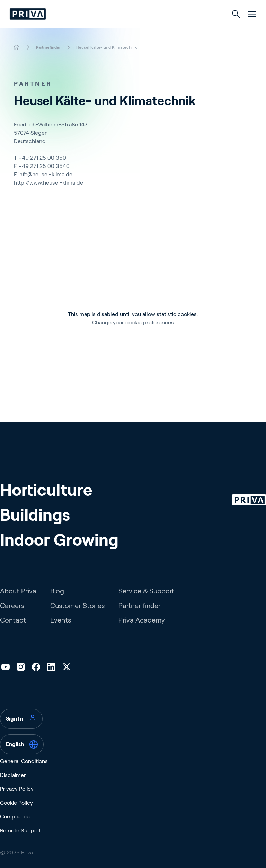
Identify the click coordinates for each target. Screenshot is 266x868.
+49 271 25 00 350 (42, 158)
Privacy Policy (17, 789)
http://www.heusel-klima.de (48, 183)
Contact (13, 620)
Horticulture (46, 490)
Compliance (15, 817)
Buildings (35, 515)
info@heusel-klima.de (45, 174)
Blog (57, 591)
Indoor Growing (59, 540)
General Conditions (24, 761)
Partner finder (140, 606)
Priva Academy (142, 620)
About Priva (18, 591)
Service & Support (146, 591)
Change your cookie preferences (133, 323)
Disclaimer (13, 775)
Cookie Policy (16, 803)
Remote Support (20, 830)
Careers (12, 606)
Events (61, 620)
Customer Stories (77, 606)
